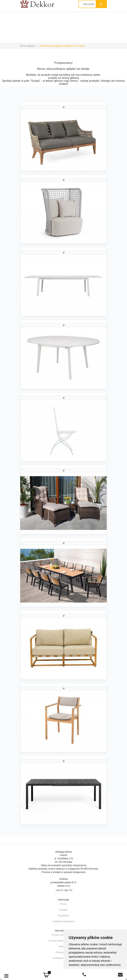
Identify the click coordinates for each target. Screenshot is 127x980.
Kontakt (63, 910)
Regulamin (64, 916)
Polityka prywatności (64, 921)
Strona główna (27, 46)
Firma (63, 904)
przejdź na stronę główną (63, 78)
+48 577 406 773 (64, 890)
